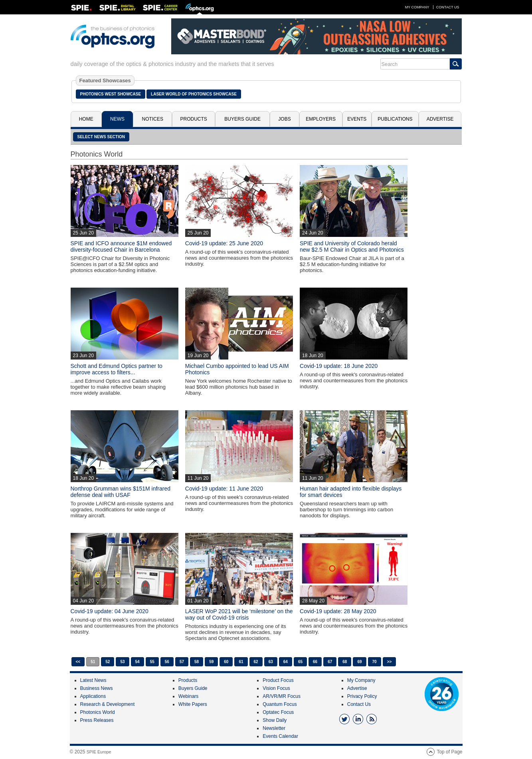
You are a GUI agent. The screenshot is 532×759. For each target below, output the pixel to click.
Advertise (440, 119)
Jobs (284, 119)
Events (357, 119)
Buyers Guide (242, 119)
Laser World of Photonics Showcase (194, 94)
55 (152, 662)
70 (375, 662)
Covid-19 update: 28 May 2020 (338, 611)
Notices (153, 119)
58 (197, 662)
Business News (97, 688)
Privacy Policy (362, 696)
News (117, 119)
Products (194, 119)
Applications (93, 696)
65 (300, 662)
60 (226, 662)
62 (256, 662)
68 (345, 662)
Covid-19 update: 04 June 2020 (110, 611)
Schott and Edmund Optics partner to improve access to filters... (117, 369)
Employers (321, 119)
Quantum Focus (280, 704)
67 (330, 662)
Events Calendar (280, 736)
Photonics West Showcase (111, 94)
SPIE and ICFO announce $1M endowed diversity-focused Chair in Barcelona (121, 246)
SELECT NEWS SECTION (101, 137)
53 (122, 662)
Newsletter (274, 728)
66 (315, 662)
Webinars (188, 696)
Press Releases (97, 720)
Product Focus (278, 680)
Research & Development (108, 704)
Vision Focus (276, 688)
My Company (417, 7)
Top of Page (449, 752)
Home (86, 119)
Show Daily (275, 720)
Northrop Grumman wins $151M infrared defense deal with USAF (121, 492)
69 (359, 662)
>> (390, 662)
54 (137, 662)
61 (241, 662)
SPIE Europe (99, 752)
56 (167, 662)
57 (182, 662)
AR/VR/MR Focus (282, 696)
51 (93, 662)
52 (108, 662)
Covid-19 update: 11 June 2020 (224, 489)
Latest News (93, 680)
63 (271, 662)
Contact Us (448, 7)
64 (286, 662)
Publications (395, 119)
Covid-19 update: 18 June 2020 (339, 366)
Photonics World (98, 712)
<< (78, 662)
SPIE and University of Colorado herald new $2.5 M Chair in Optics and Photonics (352, 246)
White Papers (193, 704)
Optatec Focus (278, 712)
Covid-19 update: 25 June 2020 (224, 243)
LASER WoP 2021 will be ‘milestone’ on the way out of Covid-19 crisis (239, 614)
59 (211, 662)
